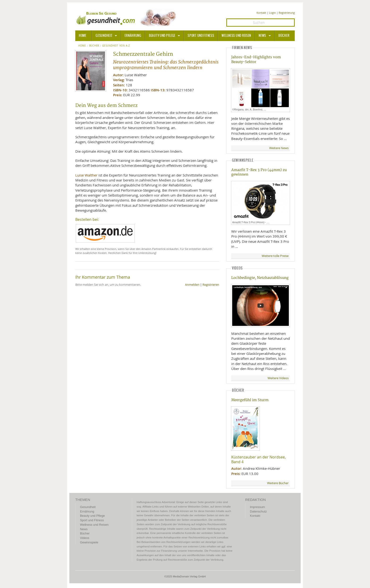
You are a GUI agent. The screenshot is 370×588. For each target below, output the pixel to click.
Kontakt (261, 13)
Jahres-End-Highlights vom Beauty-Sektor (256, 59)
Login (272, 13)
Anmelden (192, 285)
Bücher (284, 36)
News (262, 36)
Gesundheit (104, 36)
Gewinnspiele (89, 542)
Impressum (257, 507)
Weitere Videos (278, 378)
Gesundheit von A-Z (116, 46)
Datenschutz (258, 511)
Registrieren (211, 285)
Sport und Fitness (201, 36)
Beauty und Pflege (162, 36)
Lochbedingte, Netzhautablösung (260, 278)
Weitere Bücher (278, 483)
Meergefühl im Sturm (250, 400)
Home (82, 46)
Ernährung (133, 36)
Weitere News (279, 148)
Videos (85, 538)
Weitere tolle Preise (275, 256)
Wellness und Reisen (236, 36)
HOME (83, 36)
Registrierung (287, 13)
